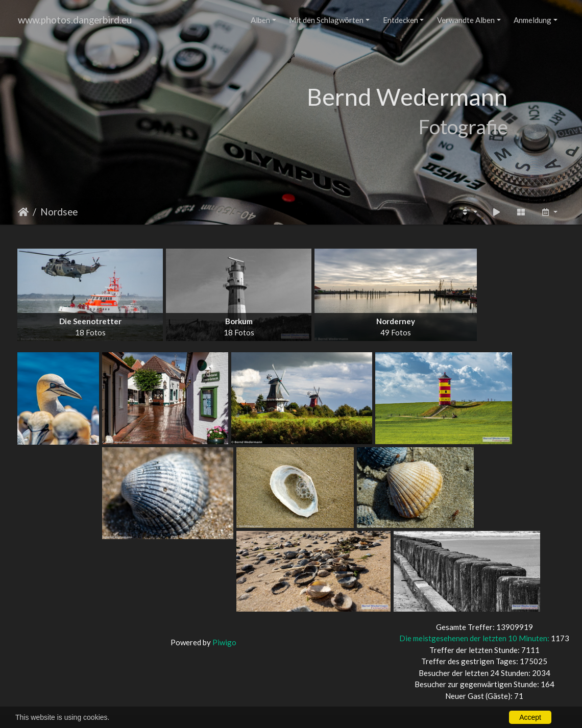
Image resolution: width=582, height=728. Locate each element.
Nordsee (59, 212)
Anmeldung (532, 20)
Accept (530, 717)
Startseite (23, 212)
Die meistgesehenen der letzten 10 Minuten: (475, 638)
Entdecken (401, 20)
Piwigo (224, 642)
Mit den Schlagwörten (326, 20)
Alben (260, 20)
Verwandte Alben (466, 20)
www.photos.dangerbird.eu (75, 20)
